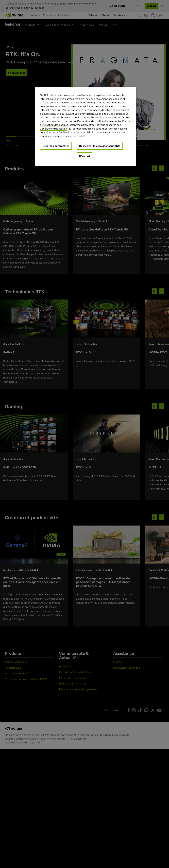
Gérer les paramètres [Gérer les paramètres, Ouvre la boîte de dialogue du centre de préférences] (56, 146)
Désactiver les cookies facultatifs (100, 146)
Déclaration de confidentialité (94, 121)
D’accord (84, 156)
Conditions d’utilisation (53, 129)
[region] (86, 126)
